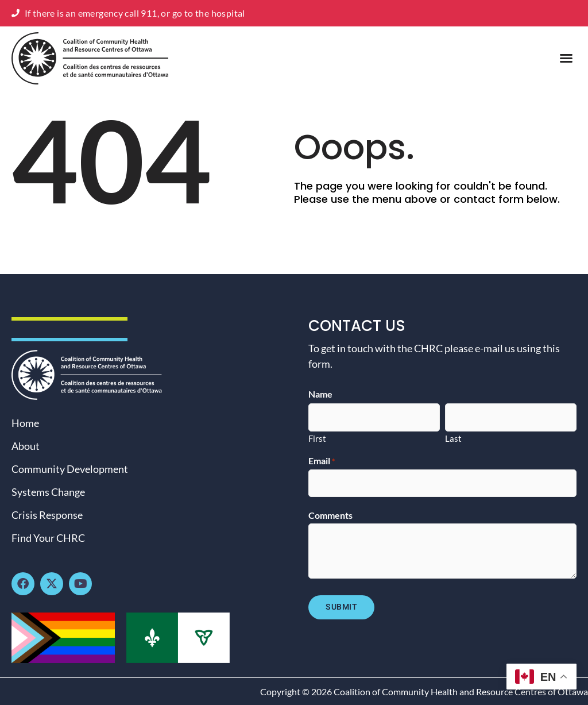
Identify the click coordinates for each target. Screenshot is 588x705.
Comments (330, 515)
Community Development (70, 469)
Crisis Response (47, 515)
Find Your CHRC (48, 538)
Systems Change (48, 492)
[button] (566, 58)
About (26, 446)
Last (453, 438)
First (317, 438)
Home (25, 423)
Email (322, 461)
